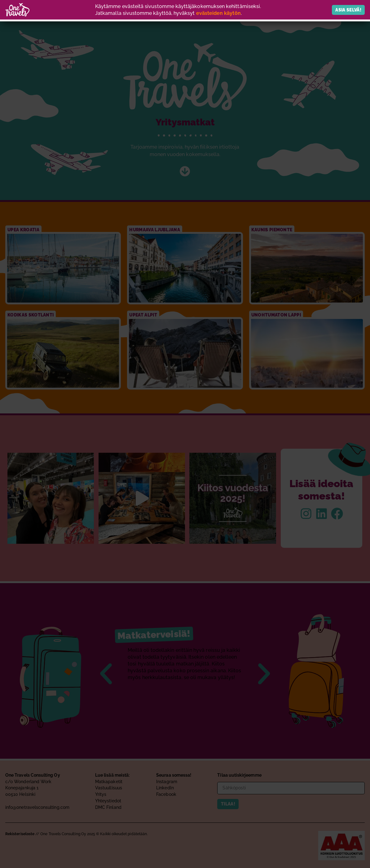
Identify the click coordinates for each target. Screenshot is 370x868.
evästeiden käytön (218, 13)
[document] (185, 434)
